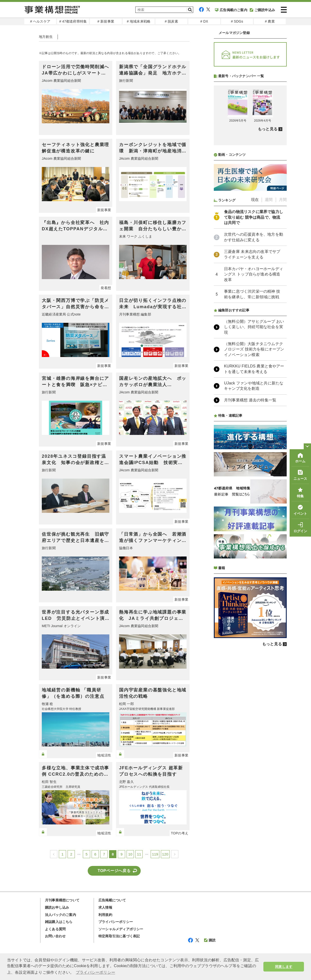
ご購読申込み (262, 10)
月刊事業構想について (62, 900)
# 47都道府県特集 (73, 21)
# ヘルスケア (40, 21)
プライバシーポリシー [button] (95, 972)
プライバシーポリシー (116, 922)
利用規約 (105, 915)
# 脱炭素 (171, 21)
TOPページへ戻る (114, 871)
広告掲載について (112, 900)
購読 (210, 940)
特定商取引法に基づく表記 (119, 936)
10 (130, 854)
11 (139, 854)
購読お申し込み (57, 907)
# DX (204, 21)
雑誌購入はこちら (59, 922)
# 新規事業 (106, 21)
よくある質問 (55, 929)
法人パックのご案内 (60, 915)
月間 (283, 200)
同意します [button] (284, 967)
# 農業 (270, 21)
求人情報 (105, 907)
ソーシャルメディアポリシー (121, 929)
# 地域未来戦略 (139, 21)
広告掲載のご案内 (231, 10)
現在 (255, 200)
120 (165, 854)
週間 (269, 200)
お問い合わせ (55, 936)
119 (155, 854)
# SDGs (237, 21)
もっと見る (268, 129)
